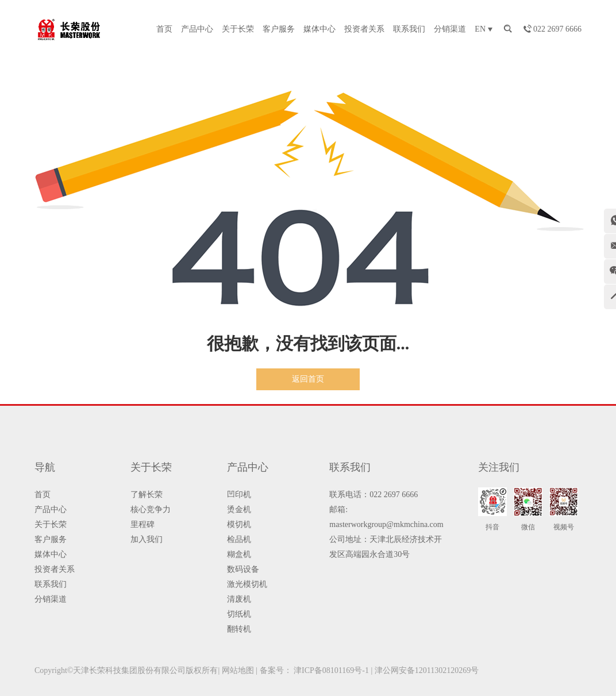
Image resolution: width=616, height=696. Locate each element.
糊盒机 (239, 554)
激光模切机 (247, 584)
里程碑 (143, 524)
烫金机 (239, 509)
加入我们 (147, 539)
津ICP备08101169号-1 (331, 670)
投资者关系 (364, 29)
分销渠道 (450, 29)
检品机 (239, 539)
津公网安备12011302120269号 (427, 670)
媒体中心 (319, 29)
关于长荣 (238, 29)
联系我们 (409, 29)
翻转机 (239, 629)
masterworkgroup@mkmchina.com (386, 524)
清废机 (239, 599)
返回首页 (308, 379)
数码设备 (243, 569)
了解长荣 (147, 495)
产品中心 (197, 29)
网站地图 (238, 670)
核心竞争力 (151, 509)
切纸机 (239, 614)
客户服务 (279, 29)
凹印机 (239, 495)
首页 (164, 29)
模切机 (239, 524)
